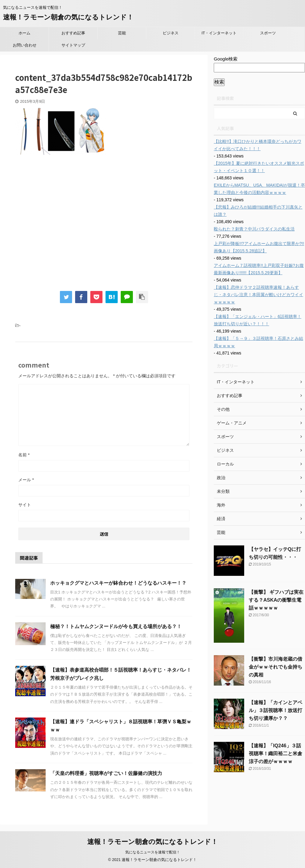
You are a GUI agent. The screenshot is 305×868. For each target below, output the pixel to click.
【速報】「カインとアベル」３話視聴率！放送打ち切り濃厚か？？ (276, 710)
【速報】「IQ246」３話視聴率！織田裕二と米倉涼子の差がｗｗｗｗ (276, 754)
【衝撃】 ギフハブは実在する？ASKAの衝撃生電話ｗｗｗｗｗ (276, 600)
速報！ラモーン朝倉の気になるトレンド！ (68, 17)
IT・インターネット (219, 33)
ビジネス (171, 33)
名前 (24, 455)
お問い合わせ (25, 45)
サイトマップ (73, 45)
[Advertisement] (66, 226)
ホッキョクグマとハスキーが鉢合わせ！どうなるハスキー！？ (118, 583)
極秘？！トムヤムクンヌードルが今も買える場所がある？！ (116, 626)
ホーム (24, 33)
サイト (25, 505)
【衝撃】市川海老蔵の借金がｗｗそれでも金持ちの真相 (276, 667)
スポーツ (268, 33)
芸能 (122, 33)
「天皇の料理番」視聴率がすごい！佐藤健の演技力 (106, 773)
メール (26, 480)
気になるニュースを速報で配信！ (153, 852)
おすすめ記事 (73, 33)
